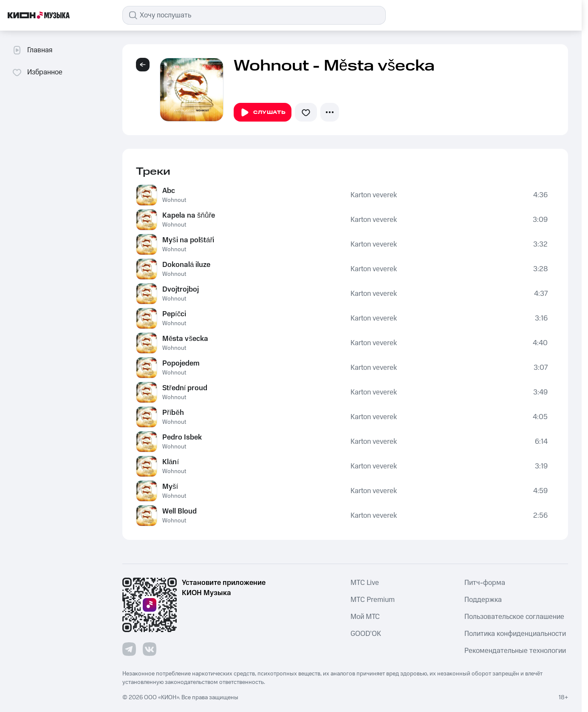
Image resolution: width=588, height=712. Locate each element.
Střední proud (185, 388)
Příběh (173, 413)
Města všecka (185, 339)
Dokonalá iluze (186, 265)
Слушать (263, 113)
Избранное (37, 72)
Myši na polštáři (188, 240)
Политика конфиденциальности (515, 634)
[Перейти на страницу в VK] (150, 649)
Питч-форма (485, 583)
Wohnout (174, 200)
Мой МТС (365, 617)
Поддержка (483, 600)
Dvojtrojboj (181, 289)
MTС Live (365, 583)
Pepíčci (174, 314)
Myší (170, 487)
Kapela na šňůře (189, 216)
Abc (169, 191)
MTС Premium (373, 600)
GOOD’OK (366, 634)
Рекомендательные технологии (515, 651)
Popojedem (181, 363)
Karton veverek (374, 195)
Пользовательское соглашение (514, 617)
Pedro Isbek (182, 437)
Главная (32, 50)
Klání (171, 462)
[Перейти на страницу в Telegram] (129, 649)
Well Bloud (180, 511)
